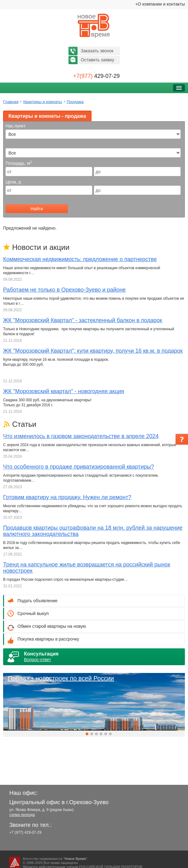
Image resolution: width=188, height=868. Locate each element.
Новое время (94, 26)
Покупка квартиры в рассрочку (48, 639)
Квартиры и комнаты (43, 102)
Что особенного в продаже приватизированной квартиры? (79, 467)
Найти (37, 209)
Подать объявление (38, 601)
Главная (11, 102)
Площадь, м (19, 163)
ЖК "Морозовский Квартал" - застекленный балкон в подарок (83, 320)
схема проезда (22, 815)
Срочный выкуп (33, 613)
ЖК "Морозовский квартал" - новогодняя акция (64, 391)
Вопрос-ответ (38, 660)
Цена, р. (14, 182)
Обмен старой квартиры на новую (52, 626)
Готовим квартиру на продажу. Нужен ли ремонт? (67, 497)
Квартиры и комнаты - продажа (47, 116)
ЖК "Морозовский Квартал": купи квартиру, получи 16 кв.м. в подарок (93, 351)
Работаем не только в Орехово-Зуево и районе (64, 290)
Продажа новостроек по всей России (61, 678)
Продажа (75, 102)
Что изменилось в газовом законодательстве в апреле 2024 (81, 436)
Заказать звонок (97, 51)
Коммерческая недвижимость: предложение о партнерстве (80, 259)
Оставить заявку (98, 60)
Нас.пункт (16, 126)
